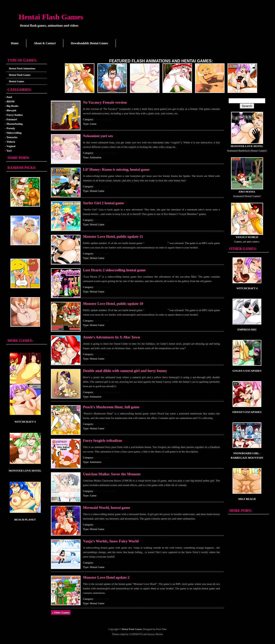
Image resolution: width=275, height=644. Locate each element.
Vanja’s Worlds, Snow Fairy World (111, 541)
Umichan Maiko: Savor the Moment (112, 474)
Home (15, 43)
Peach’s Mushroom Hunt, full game (111, 407)
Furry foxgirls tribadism (102, 441)
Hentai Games (17, 81)
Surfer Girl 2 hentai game (103, 203)
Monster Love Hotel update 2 (106, 577)
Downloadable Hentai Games (89, 43)
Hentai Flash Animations (22, 68)
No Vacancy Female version (105, 102)
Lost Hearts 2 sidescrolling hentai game (114, 270)
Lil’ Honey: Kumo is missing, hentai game (116, 169)
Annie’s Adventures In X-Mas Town (111, 337)
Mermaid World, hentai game (107, 508)
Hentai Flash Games (51, 17)
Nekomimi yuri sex (98, 136)
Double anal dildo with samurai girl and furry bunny (125, 371)
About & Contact (45, 43)
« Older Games (61, 612)
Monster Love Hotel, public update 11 (113, 237)
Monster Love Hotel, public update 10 (113, 304)
